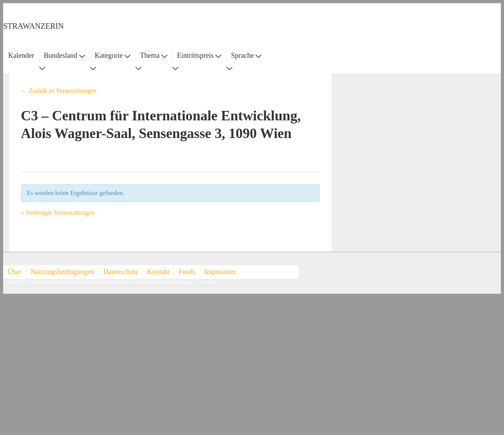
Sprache (246, 55)
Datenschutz (121, 272)
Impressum (220, 272)
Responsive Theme (237, 282)
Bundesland (64, 55)
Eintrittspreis (199, 55)
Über (15, 272)
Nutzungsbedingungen (62, 272)
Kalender (21, 55)
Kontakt (159, 272)
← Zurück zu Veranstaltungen (59, 91)
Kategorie (112, 55)
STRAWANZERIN (33, 26)
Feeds (187, 272)
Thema (154, 55)
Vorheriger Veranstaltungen (58, 213)
